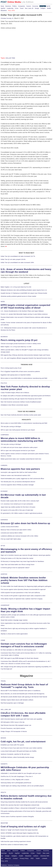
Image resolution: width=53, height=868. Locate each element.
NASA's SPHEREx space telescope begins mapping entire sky (20, 833)
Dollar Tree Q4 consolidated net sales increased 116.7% (18, 256)
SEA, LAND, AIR (6, 709)
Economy (35, 6)
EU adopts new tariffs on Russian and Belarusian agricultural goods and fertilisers (26, 396)
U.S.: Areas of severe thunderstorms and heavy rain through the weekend (26, 271)
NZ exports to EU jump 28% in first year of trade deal (17, 510)
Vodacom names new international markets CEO (16, 475)
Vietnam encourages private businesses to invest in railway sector (21, 344)
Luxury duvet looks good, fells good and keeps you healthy (19, 751)
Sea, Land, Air (29, 8)
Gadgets (43, 8)
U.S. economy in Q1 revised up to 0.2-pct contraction (17, 504)
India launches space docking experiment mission (16, 841)
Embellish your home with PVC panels (12, 745)
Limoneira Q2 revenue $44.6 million (12, 533)
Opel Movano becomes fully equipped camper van (16, 725)
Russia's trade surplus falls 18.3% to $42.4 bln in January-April (20, 501)
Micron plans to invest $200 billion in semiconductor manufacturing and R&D (24, 378)
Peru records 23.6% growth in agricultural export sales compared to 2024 (23, 596)
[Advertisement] (14, 41)
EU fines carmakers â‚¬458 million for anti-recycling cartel (18, 650)
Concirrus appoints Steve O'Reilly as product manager (17, 485)
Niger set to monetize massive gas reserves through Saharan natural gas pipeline (26, 555)
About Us (8, 858)
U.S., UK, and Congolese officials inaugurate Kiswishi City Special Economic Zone (26, 358)
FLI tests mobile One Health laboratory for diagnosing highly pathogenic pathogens (26, 586)
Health (49, 8)
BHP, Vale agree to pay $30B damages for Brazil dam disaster (20, 658)
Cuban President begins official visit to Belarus (15, 393)
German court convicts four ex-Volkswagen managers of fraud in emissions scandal (24, 645)
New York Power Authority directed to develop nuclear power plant (21, 415)
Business (8, 6)
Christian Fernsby (7, 18)
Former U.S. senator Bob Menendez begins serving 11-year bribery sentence (24, 314)
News (2, 6)
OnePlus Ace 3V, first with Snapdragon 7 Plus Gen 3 (17, 776)
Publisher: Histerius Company (10, 865)
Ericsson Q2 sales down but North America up (25, 523)
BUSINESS (4, 337)
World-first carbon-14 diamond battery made (14, 845)
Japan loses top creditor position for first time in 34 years (18, 507)
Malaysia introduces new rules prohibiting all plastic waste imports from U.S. (24, 290)
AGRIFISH (4, 574)
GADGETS (4, 764)
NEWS (3, 302)
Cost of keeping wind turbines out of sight (23, 827)
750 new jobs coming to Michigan (11, 427)
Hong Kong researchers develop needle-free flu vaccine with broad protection (24, 802)
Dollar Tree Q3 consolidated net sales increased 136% (17, 262)
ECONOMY (4, 491)
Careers (29, 6)
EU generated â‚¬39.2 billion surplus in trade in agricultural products (21, 513)
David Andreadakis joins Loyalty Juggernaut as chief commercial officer (22, 479)
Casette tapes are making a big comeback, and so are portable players (22, 786)
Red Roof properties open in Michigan (12, 703)
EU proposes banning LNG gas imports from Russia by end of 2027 (21, 399)
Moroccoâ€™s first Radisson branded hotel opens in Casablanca (21, 691)
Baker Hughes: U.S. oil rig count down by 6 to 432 (16, 287)
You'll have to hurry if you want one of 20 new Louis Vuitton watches (21, 748)
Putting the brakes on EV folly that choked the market (17, 558)
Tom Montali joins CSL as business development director (18, 482)
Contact (15, 858)
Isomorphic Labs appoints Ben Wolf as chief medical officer (19, 472)
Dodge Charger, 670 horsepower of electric (14, 731)
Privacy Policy (24, 858)
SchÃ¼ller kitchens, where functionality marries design (17, 757)
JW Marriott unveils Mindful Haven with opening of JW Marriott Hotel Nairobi (24, 697)
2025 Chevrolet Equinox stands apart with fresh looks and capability (21, 719)
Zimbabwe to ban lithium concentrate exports (14, 405)
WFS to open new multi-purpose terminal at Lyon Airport (18, 430)
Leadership (10, 8)
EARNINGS (4, 520)
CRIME (3, 640)
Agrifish (3, 8)
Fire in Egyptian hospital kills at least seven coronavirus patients (20, 371)
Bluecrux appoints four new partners (20, 469)
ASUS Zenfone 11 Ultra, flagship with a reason (15, 780)
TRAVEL (3, 681)
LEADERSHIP (5, 605)
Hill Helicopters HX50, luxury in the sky (13, 722)
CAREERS (4, 465)
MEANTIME (4, 823)
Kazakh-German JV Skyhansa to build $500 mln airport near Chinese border (24, 293)
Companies (22, 6)
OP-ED (3, 546)
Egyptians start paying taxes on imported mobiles (16, 375)
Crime (17, 8)
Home (3, 851)
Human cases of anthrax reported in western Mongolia (17, 817)
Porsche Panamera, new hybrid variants (13, 728)
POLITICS (4, 383)
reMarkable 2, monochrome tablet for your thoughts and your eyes (21, 773)
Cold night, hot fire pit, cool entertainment (23, 742)
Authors (36, 856)
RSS (32, 858)
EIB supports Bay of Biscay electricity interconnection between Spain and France (25, 355)
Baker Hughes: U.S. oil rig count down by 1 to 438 (16, 347)
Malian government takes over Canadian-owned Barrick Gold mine (21, 459)
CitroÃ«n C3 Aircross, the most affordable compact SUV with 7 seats (23, 714)
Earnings (42, 6)
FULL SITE (5, 861)
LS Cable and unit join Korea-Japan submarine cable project (19, 447)
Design (37, 8)
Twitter (38, 858)
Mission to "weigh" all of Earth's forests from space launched (19, 830)
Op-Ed (48, 6)
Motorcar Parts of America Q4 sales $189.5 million (16, 530)
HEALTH (3, 792)
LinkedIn (45, 858)
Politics (15, 6)
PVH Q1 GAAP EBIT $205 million (11, 539)
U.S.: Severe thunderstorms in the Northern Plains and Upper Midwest (22, 311)
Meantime (4, 10)
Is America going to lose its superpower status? (15, 568)
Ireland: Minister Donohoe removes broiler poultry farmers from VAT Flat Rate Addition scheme (24, 580)
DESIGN (3, 738)
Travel (22, 8)
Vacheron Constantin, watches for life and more (15, 754)
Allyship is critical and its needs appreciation (14, 634)
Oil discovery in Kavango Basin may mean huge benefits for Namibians (22, 561)
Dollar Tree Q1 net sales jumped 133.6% (13, 259)
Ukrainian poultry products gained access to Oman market (18, 296)
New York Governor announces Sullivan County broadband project (21, 402)
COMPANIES (5, 435)
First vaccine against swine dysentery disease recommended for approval (23, 589)
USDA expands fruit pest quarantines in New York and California (20, 593)
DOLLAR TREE (10, 58)
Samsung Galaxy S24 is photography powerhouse (16, 783)
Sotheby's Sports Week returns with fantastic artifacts (17, 700)
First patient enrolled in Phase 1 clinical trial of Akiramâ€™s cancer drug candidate (26, 808)
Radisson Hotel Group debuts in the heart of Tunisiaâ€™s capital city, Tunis (24, 686)
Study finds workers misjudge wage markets (14, 620)
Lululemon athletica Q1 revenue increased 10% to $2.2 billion (19, 536)
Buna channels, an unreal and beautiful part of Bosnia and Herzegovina (22, 694)
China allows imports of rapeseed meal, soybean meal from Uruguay (22, 599)
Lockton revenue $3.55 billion (10, 527)
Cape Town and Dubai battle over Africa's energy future (18, 565)
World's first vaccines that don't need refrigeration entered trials (20, 805)
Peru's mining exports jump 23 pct (19, 340)
